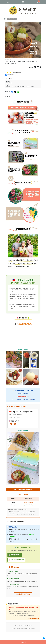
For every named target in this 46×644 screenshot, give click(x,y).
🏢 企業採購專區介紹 (15, 555)
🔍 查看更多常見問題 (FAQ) (23, 594)
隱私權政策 (29, 626)
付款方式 (16, 626)
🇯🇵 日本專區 (25, 400)
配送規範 (23, 626)
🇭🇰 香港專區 (32, 400)
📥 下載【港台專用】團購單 (16, 560)
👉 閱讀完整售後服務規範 (33, 618)
